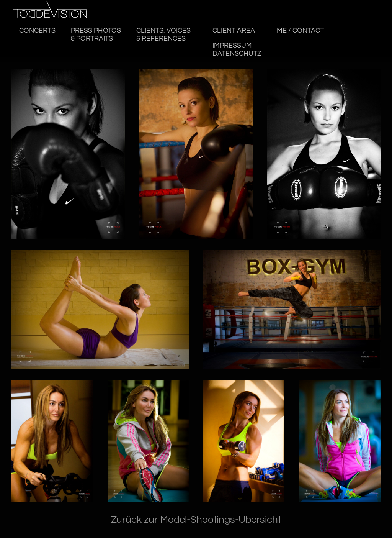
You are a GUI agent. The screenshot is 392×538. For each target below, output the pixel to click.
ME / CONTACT (300, 31)
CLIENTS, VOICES (164, 35)
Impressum (237, 50)
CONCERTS (37, 31)
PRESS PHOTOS (96, 35)
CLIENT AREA (234, 31)
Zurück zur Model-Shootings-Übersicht (196, 520)
